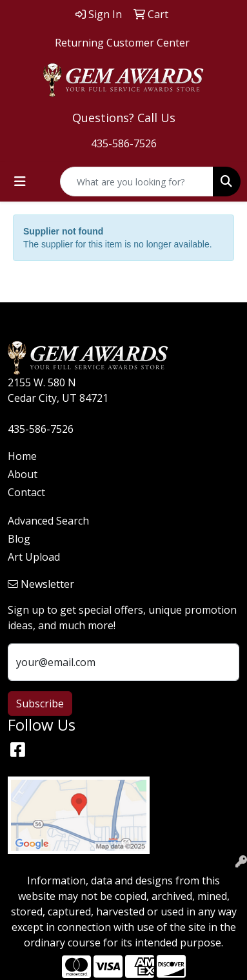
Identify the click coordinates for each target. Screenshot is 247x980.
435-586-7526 (124, 143)
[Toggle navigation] (20, 182)
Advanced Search (48, 521)
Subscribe (40, 704)
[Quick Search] (137, 182)
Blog (19, 539)
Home (22, 456)
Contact (26, 492)
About (23, 474)
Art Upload (34, 557)
